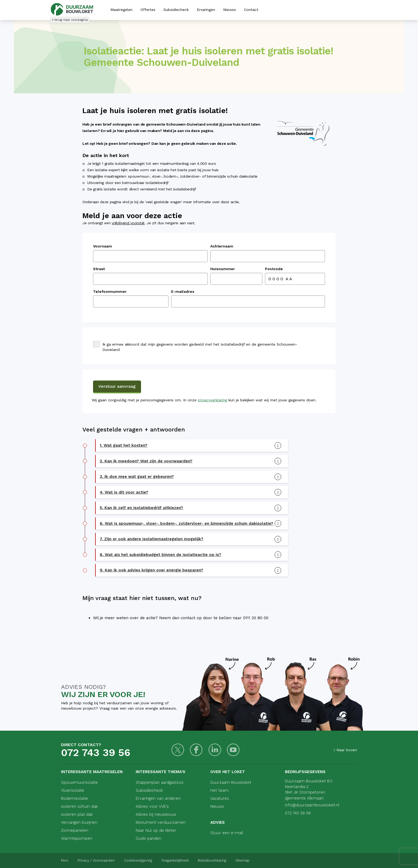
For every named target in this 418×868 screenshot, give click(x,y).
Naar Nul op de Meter (156, 830)
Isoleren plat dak (77, 814)
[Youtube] (233, 750)
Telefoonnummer (110, 291)
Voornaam (103, 246)
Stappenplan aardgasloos (160, 782)
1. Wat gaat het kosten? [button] (124, 445)
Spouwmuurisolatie (79, 782)
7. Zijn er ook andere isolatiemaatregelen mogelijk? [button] (152, 539)
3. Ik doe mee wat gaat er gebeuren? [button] (137, 477)
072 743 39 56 (96, 753)
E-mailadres (183, 291)
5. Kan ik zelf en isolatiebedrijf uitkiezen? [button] (141, 508)
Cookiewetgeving (138, 860)
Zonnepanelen (75, 830)
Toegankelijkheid (175, 860)
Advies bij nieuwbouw (156, 814)
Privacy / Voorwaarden (96, 860)
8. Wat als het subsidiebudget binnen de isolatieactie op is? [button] (160, 555)
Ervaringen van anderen (158, 798)
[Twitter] (178, 750)
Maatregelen (121, 10)
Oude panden (148, 838)
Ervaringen (206, 10)
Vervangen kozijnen (79, 822)
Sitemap (242, 860)
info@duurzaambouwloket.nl (312, 805)
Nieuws (230, 10)
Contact (251, 10)
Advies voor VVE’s (152, 806)
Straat (99, 269)
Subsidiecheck (176, 10)
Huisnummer (223, 269)
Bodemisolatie (75, 798)
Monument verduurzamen (161, 822)
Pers (65, 860)
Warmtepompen (77, 838)
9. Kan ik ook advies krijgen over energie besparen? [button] (151, 570)
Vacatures (220, 798)
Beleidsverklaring (212, 860)
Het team (219, 790)
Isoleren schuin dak (79, 806)
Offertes (148, 10)
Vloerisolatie (73, 790)
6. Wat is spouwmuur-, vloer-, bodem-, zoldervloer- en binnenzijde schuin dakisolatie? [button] (186, 523)
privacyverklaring (212, 400)
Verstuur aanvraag (117, 386)
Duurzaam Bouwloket (231, 782)
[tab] (192, 445)
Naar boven (345, 750)
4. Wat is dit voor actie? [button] (124, 492)
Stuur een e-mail (227, 833)
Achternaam (222, 246)
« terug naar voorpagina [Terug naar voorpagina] (70, 20)
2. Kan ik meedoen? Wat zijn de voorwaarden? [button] (146, 461)
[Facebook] (196, 750)
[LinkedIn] (214, 750)
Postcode (274, 269)
